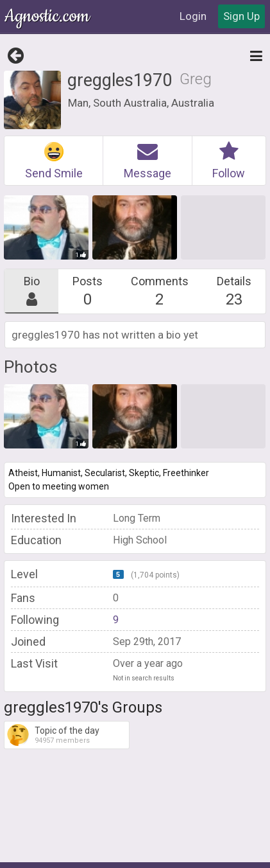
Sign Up (241, 16)
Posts (88, 291)
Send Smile (54, 161)
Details (234, 291)
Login (193, 16)
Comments (160, 291)
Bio (31, 291)
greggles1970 (120, 80)
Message (147, 161)
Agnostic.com (48, 16)
